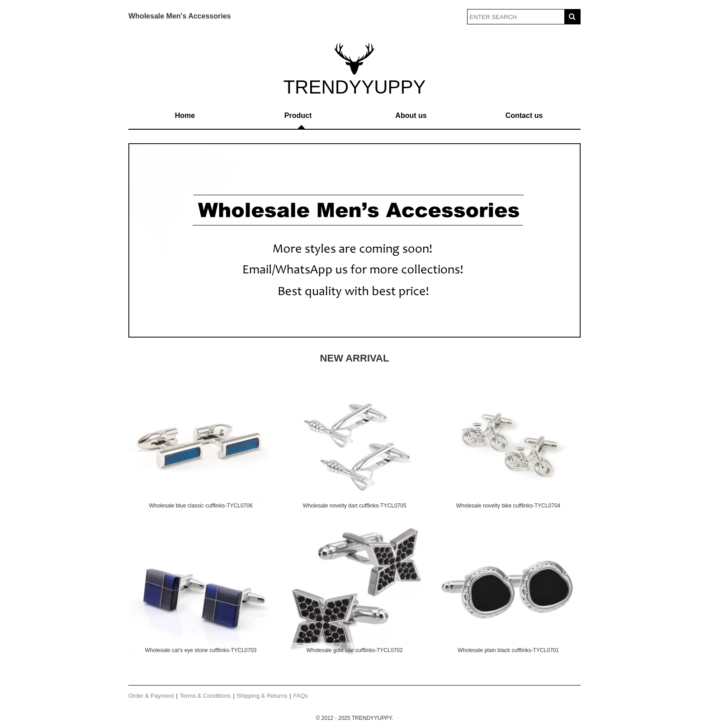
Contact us (524, 115)
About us (411, 115)
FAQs (301, 696)
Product (298, 115)
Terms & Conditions (206, 696)
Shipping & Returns (262, 696)
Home (185, 115)
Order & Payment (151, 696)
